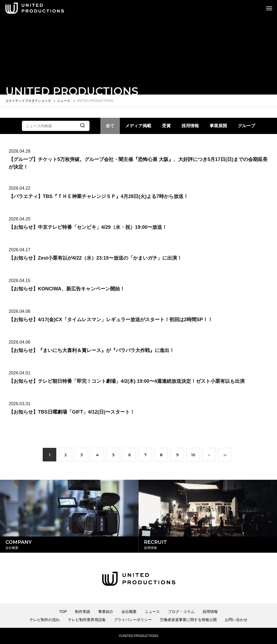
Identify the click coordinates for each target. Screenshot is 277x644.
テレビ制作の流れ (45, 620)
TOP (63, 612)
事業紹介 (106, 612)
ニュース (152, 612)
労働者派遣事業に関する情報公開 (188, 620)
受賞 (166, 126)
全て (110, 126)
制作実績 (83, 612)
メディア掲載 (138, 126)
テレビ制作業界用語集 (87, 620)
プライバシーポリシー (133, 620)
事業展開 (218, 126)
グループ (246, 126)
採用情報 (190, 126)
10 (193, 456)
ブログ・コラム (181, 612)
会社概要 (129, 612)
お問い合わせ (236, 620)
